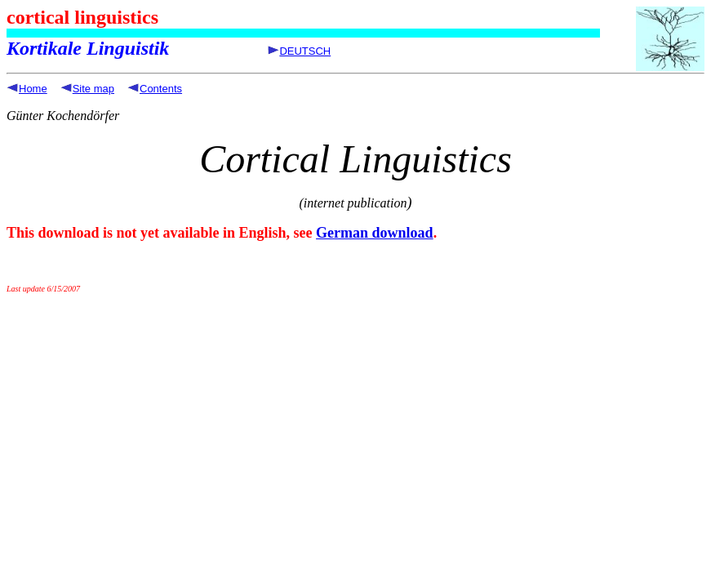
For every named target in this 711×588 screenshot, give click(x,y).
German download (375, 233)
